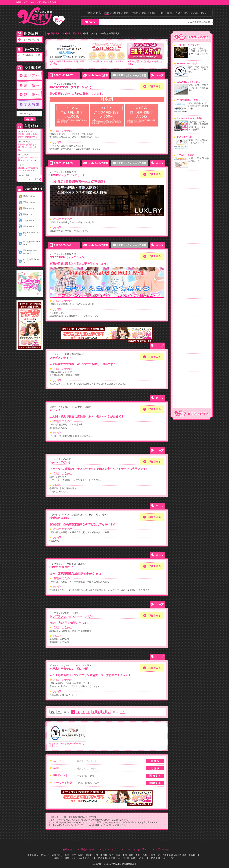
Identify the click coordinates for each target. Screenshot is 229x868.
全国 (90, 13)
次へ (115, 712)
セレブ (29, 168)
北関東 (117, 13)
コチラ (170, 858)
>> (123, 712)
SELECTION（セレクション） (68, 257)
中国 (161, 13)
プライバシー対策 (30, 40)
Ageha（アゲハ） (61, 462)
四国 (170, 13)
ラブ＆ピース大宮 (29, 134)
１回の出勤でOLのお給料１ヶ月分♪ (106, 62)
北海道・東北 (199, 13)
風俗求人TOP (57, 34)
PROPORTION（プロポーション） (71, 87)
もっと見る (33, 179)
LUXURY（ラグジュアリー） (67, 175)
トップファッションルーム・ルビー (72, 616)
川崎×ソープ (29, 208)
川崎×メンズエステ (32, 214)
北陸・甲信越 (131, 13)
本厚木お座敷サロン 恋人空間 (69, 669)
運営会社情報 (87, 850)
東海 (144, 13)
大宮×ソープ (29, 220)
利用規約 (67, 850)
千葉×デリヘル (30, 202)
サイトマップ (109, 850)
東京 (98, 13)
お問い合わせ (162, 850)
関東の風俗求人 (74, 34)
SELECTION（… (29, 158)
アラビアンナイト (61, 358)
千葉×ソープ (29, 226)
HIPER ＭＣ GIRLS (61, 567)
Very (60, 855)
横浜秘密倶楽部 (59, 518)
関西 (153, 13)
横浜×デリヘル (30, 196)
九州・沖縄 (182, 13)
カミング (55, 410)
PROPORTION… (29, 146)
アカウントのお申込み (136, 850)
